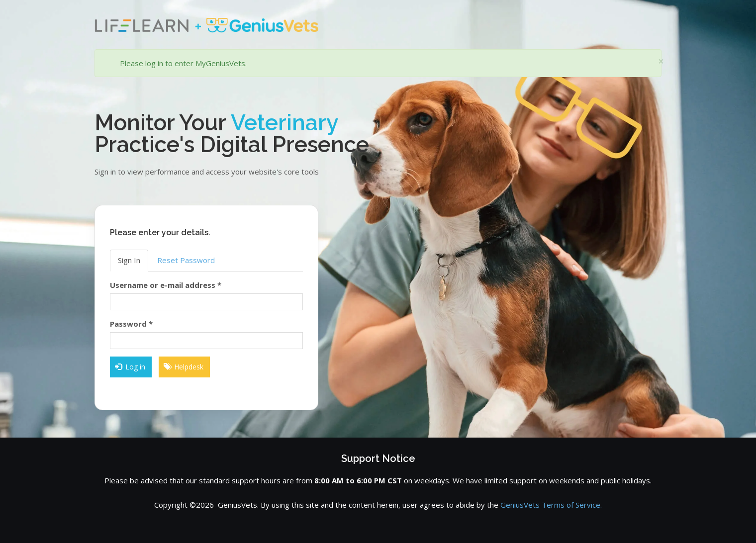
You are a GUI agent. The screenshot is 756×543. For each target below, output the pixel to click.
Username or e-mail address (166, 285)
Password (131, 324)
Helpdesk (184, 367)
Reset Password (186, 260)
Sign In (129, 260)
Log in (130, 367)
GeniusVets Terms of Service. (551, 505)
